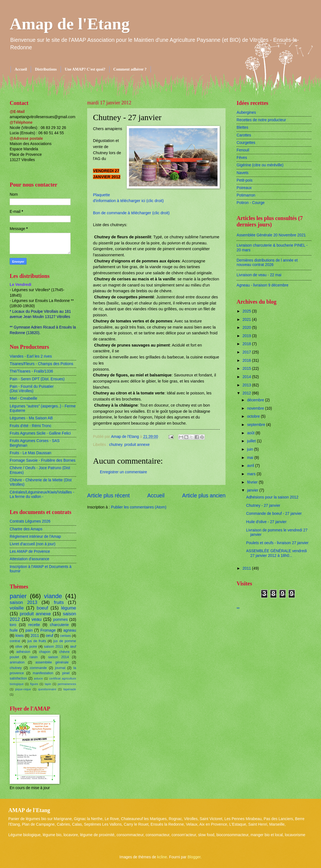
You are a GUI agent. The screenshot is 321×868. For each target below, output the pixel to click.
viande (53, 596)
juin (251, 449)
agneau (70, 630)
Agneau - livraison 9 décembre (262, 285)
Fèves (242, 158)
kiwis (20, 636)
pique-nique (23, 689)
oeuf (50, 636)
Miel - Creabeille (24, 398)
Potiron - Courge (251, 203)
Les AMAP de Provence (30, 551)
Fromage (48, 630)
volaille (17, 608)
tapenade (70, 689)
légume (69, 608)
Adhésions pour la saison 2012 (272, 497)
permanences (67, 684)
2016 (247, 361)
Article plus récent (108, 496)
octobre (254, 416)
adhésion (23, 652)
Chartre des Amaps (26, 529)
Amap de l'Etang (70, 24)
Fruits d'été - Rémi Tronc (31, 426)
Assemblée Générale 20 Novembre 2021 (271, 235)
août (251, 433)
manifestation (43, 673)
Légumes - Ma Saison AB (31, 418)
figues (34, 684)
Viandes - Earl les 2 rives (31, 356)
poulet (14, 657)
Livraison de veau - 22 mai (259, 275)
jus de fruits (37, 641)
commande (38, 668)
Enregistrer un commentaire (123, 472)
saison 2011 (54, 647)
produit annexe (137, 445)
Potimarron (246, 195)
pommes (60, 620)
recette (34, 625)
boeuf (42, 608)
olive (19, 647)
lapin (48, 684)
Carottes (244, 135)
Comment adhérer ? (130, 69)
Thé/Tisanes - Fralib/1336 (31, 371)
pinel (66, 673)
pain (29, 630)
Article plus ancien (204, 496)
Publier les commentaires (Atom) (139, 507)
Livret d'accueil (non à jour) (33, 544)
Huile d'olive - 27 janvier (266, 522)
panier (18, 596)
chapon (45, 652)
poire (33, 647)
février (253, 482)
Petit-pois (245, 180)
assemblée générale (52, 662)
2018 (247, 344)
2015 (247, 369)
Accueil (21, 69)
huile (14, 630)
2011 (35, 636)
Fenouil (243, 150)
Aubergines (246, 113)
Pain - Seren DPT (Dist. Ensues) (37, 379)
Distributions (46, 69)
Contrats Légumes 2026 (30, 521)
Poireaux (244, 188)
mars (252, 474)
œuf (73, 647)
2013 (247, 385)
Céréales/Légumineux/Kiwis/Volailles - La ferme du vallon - (42, 495)
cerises (65, 636)
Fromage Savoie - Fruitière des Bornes (43, 460)
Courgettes (246, 143)
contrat (15, 641)
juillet (252, 441)
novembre (256, 408)
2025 (247, 311)
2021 (247, 320)
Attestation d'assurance (29, 559)
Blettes (242, 127)
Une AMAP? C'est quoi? (85, 69)
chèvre (64, 652)
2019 (247, 336)
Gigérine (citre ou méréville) (260, 165)
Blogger (194, 857)
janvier (253, 490)
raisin (34, 657)
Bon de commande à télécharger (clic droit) (131, 213)
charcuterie (59, 625)
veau (37, 619)
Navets (243, 173)
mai (251, 458)
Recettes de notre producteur (261, 120)
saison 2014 (59, 657)
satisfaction (18, 678)
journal (60, 668)
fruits (59, 602)
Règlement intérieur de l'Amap (35, 537)
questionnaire (47, 689)
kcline (162, 857)
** (238, 609)
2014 (247, 377)
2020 (247, 328)
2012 (247, 393)
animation (17, 662)
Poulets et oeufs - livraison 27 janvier (277, 543)
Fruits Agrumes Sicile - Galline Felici (40, 433)
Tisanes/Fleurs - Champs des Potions (42, 364)
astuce (38, 678)
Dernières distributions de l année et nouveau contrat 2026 (267, 263)
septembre (257, 425)
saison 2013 (24, 602)
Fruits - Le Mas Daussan (30, 453)
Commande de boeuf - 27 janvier (274, 514)
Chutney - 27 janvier (263, 506)
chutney (116, 445)
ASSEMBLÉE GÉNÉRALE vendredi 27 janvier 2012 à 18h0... (276, 553)
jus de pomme (65, 641)
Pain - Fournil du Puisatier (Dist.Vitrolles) (32, 389)
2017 (247, 352)
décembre (256, 400)
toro (13, 625)
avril (251, 466)
